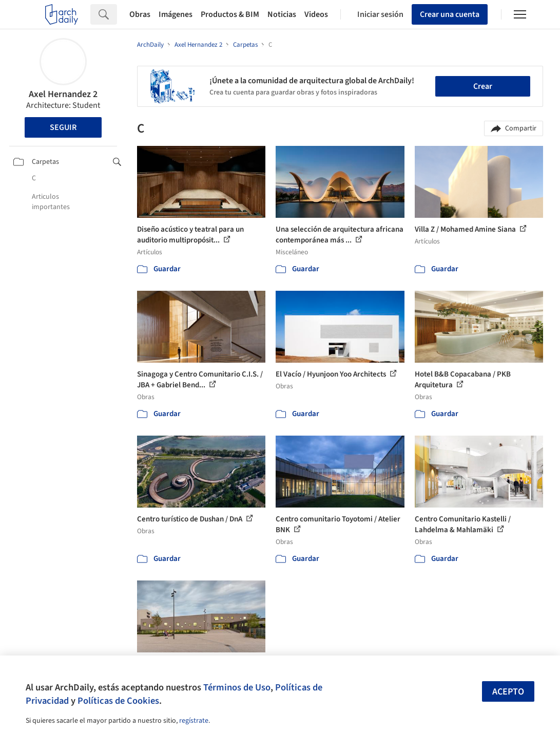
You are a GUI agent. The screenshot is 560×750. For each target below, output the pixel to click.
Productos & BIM (230, 14)
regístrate (194, 721)
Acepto (508, 692)
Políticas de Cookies (118, 701)
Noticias (282, 14)
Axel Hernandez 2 (63, 94)
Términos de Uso (237, 687)
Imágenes (176, 14)
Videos (316, 14)
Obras (140, 14)
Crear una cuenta (450, 14)
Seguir (63, 127)
